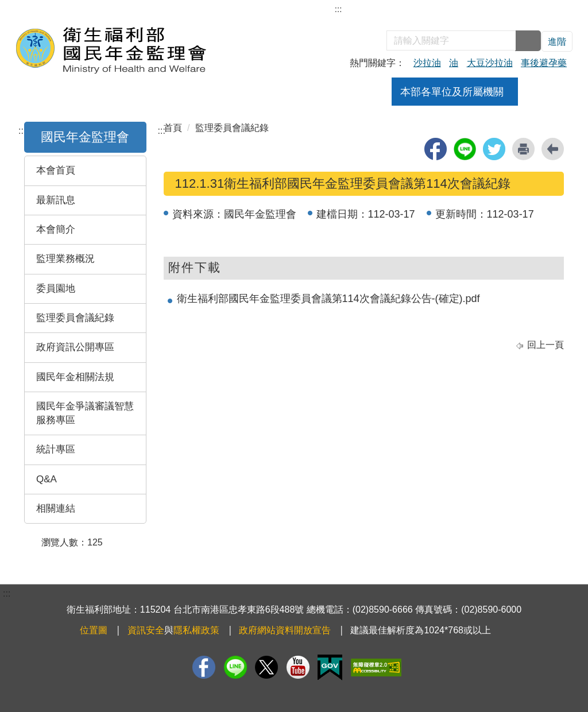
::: (339, 9)
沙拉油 (427, 63)
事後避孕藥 (544, 63)
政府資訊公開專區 (75, 347)
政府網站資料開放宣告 (285, 630)
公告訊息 (357, 92)
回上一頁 (546, 345)
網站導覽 (355, 10)
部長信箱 (401, 10)
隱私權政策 (196, 630)
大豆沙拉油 (490, 63)
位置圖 (94, 630)
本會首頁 (56, 170)
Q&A (47, 479)
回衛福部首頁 (541, 10)
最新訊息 (56, 200)
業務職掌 (228, 92)
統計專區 (56, 449)
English (490, 10)
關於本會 (99, 92)
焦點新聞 (292, 92)
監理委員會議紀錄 (75, 318)
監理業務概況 (65, 259)
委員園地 (56, 289)
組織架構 (164, 92)
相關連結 (56, 508)
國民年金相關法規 (75, 377)
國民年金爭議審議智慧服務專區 (85, 413)
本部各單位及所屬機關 (452, 92)
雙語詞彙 (447, 10)
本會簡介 (56, 229)
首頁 (173, 128)
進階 (557, 42)
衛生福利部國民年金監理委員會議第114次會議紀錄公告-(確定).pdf (328, 299)
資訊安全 (146, 630)
